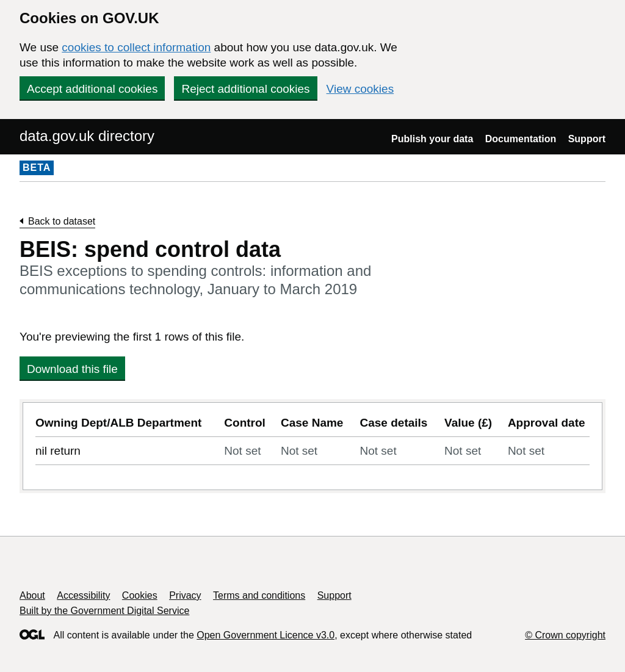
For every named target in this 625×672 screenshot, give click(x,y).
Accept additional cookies (92, 89)
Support (587, 139)
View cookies (360, 89)
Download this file (72, 369)
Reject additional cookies (245, 89)
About (32, 595)
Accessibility (83, 595)
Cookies (140, 595)
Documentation (521, 139)
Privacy (185, 595)
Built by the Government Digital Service (104, 611)
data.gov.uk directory (87, 136)
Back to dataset (62, 221)
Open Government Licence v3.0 (266, 635)
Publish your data (432, 139)
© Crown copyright (565, 635)
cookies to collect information (136, 47)
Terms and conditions (259, 595)
